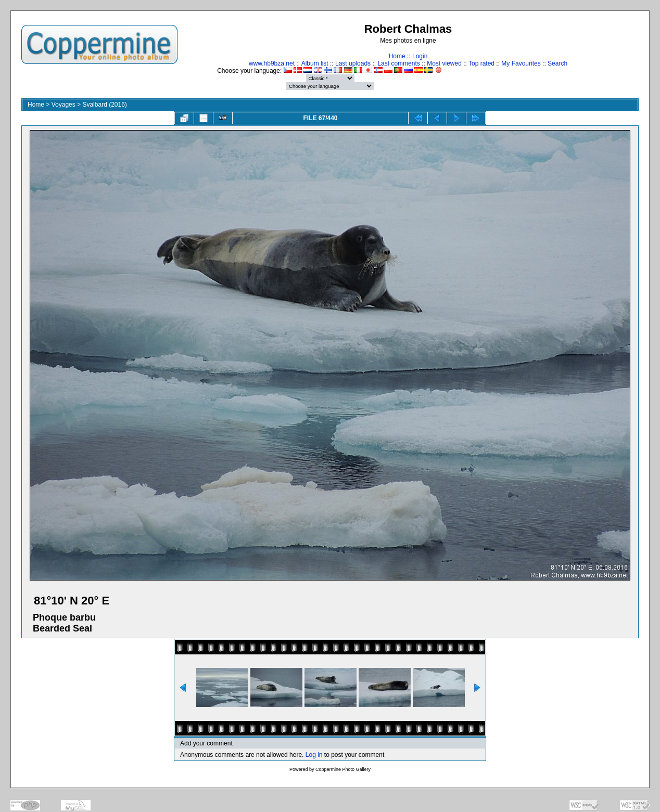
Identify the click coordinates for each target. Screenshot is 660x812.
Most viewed (444, 63)
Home (397, 56)
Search (557, 63)
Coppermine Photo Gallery (343, 769)
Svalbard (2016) (104, 105)
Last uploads (353, 63)
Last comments (398, 63)
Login (420, 56)
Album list (315, 63)
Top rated (481, 63)
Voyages (64, 105)
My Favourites (521, 63)
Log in (314, 755)
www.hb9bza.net (272, 63)
